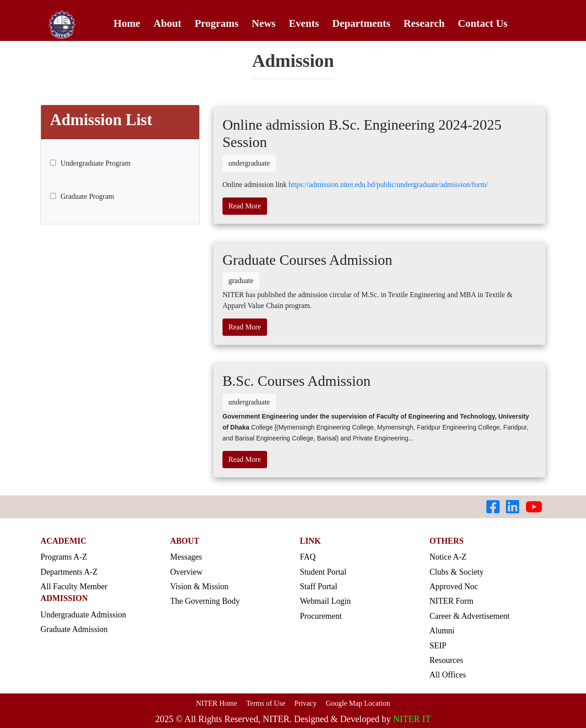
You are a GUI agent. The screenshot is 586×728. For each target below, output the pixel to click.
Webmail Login (325, 601)
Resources (446, 660)
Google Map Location (358, 703)
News (263, 23)
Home (127, 23)
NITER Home (217, 703)
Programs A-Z (64, 557)
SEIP (438, 646)
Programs (217, 23)
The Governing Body (205, 601)
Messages (186, 557)
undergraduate (249, 163)
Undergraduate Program (90, 163)
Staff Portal (318, 586)
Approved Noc (454, 586)
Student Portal (323, 572)
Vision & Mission (199, 586)
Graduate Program (82, 196)
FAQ (308, 557)
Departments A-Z (69, 572)
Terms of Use (266, 703)
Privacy (306, 703)
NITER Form (452, 601)
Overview (186, 572)
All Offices (448, 675)
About (167, 23)
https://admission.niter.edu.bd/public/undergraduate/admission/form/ (388, 185)
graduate (241, 281)
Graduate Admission (74, 629)
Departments (361, 23)
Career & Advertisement (470, 616)
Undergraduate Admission (83, 615)
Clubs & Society (457, 572)
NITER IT (412, 719)
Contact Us (482, 23)
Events (304, 23)
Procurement (321, 616)
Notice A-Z (448, 557)
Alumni (442, 631)
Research (424, 23)
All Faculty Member (74, 586)
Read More (245, 206)
